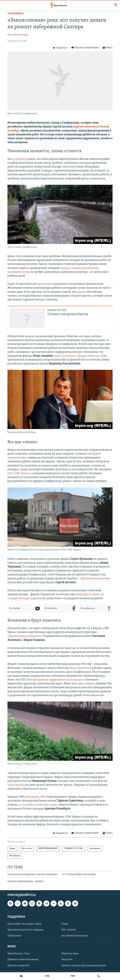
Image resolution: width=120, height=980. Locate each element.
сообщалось (20, 159)
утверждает (32, 797)
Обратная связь (70, 954)
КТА (47, 976)
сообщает (89, 684)
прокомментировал (93, 579)
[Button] (60, 48)
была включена (79, 668)
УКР (73, 976)
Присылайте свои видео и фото (25, 924)
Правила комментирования (23, 959)
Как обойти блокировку (75, 936)
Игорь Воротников (18, 35)
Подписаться (14, 936)
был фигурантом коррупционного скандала (55, 680)
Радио (65, 924)
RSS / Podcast (69, 930)
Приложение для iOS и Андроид (25, 930)
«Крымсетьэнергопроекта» (25, 636)
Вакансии (67, 959)
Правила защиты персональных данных (84, 965)
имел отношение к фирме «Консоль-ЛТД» (81, 356)
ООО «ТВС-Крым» (19, 473)
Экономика (15, 14)
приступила (45, 284)
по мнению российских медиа (38, 805)
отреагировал (16, 785)
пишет (81, 292)
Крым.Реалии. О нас (19, 954)
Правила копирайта (19, 965)
